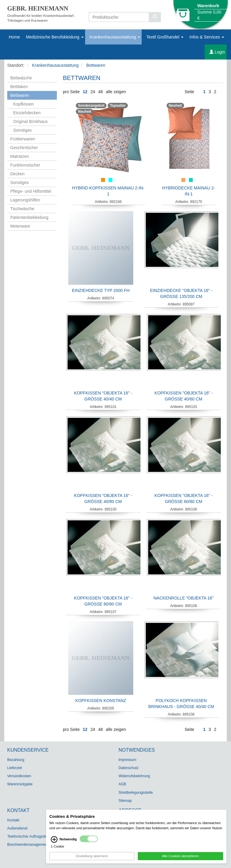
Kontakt (13, 820)
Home (14, 37)
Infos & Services (207, 37)
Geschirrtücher (24, 148)
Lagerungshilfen (25, 200)
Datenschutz (129, 768)
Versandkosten (19, 776)
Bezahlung (16, 760)
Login (217, 52)
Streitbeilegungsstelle (136, 793)
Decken (17, 174)
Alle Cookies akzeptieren (180, 859)
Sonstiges (22, 130)
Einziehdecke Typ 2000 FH (101, 290)
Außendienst (17, 828)
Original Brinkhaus (30, 121)
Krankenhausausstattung (115, 37)
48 (100, 92)
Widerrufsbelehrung (134, 776)
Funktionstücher (25, 165)
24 (93, 92)
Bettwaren (96, 65)
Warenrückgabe (20, 784)
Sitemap (125, 801)
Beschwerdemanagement (28, 845)
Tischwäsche (22, 209)
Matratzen (20, 156)
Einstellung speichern (92, 859)
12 (85, 92)
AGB (122, 784)
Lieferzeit (15, 768)
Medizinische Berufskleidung (55, 37)
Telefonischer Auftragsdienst (30, 836)
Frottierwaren (23, 139)
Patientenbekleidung (29, 217)
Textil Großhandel (165, 37)
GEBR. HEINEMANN (38, 8)
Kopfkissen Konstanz (101, 701)
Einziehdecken (27, 113)
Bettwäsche (21, 78)
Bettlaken (19, 87)
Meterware (20, 226)
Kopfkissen (23, 104)
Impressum (127, 760)
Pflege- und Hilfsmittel (31, 191)
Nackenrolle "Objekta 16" (183, 598)
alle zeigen (116, 92)
